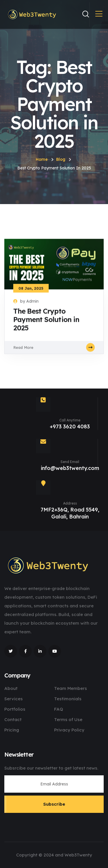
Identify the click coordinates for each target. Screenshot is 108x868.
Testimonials (68, 699)
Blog (61, 159)
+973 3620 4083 (70, 426)
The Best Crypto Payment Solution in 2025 (46, 323)
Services (14, 699)
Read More (54, 350)
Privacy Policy (69, 730)
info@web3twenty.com (70, 468)
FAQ (59, 709)
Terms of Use (68, 719)
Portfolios (15, 709)
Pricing (12, 730)
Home (42, 159)
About (11, 688)
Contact (13, 719)
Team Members (71, 688)
